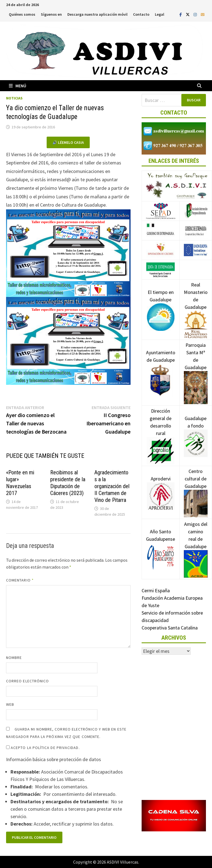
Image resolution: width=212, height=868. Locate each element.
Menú (18, 86)
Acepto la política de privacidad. (43, 748)
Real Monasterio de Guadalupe (196, 304)
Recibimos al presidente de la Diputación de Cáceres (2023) (68, 483)
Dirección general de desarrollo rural (161, 430)
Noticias (14, 98)
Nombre (14, 658)
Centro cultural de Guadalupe (196, 487)
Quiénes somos (22, 14)
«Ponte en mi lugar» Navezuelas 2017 (20, 483)
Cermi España (156, 590)
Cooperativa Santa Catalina (170, 628)
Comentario (20, 580)
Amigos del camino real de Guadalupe (196, 544)
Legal (160, 14)
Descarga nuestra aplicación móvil (97, 14)
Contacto (141, 14)
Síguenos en (51, 14)
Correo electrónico (27, 681)
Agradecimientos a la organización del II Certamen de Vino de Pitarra (112, 486)
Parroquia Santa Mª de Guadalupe (196, 366)
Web (10, 704)
